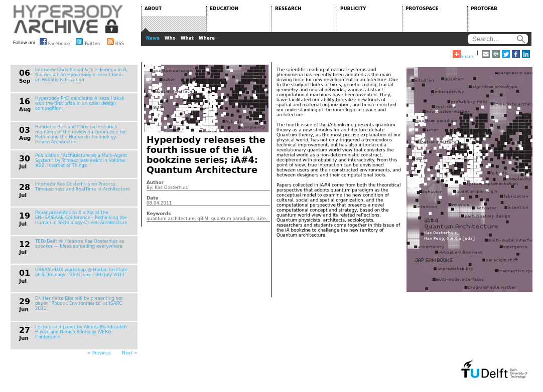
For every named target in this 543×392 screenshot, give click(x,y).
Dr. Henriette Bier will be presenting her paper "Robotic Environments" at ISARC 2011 (79, 303)
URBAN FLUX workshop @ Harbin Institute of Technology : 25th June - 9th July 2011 (81, 272)
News (153, 38)
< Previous (99, 353)
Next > (130, 353)
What (187, 38)
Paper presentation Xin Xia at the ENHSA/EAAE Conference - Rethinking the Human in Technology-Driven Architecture (81, 218)
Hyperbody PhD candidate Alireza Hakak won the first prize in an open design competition (80, 103)
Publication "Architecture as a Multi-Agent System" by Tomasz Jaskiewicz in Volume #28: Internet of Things (81, 160)
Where (207, 38)
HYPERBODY (68, 19)
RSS (115, 42)
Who (170, 38)
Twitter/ (88, 42)
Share (463, 55)
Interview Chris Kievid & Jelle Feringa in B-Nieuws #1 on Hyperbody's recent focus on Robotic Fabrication (82, 75)
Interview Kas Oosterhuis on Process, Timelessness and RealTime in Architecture (83, 186)
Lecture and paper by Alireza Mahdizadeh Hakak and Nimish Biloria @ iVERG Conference (81, 332)
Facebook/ (55, 42)
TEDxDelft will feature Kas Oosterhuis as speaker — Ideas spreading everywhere (80, 244)
